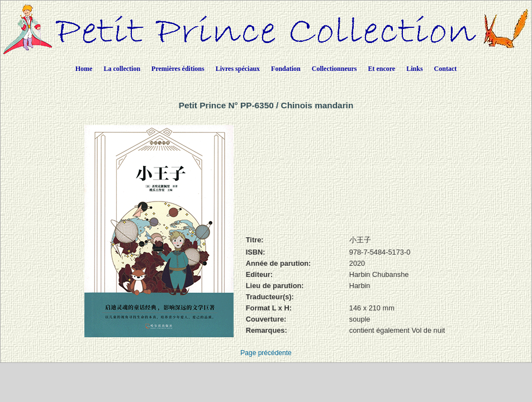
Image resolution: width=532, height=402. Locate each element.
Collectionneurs (334, 69)
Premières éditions (178, 69)
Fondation (286, 69)
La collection (122, 69)
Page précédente (266, 353)
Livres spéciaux (238, 69)
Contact (446, 69)
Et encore (381, 69)
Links (414, 69)
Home (84, 69)
